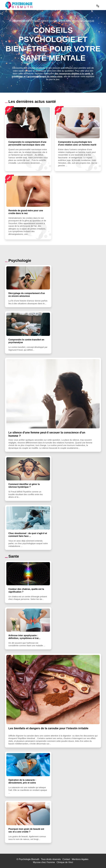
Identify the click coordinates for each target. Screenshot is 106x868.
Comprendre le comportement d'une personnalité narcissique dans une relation (27, 145)
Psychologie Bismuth (29, 859)
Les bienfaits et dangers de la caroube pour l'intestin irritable (48, 728)
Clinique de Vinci (65, 862)
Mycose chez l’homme (44, 862)
